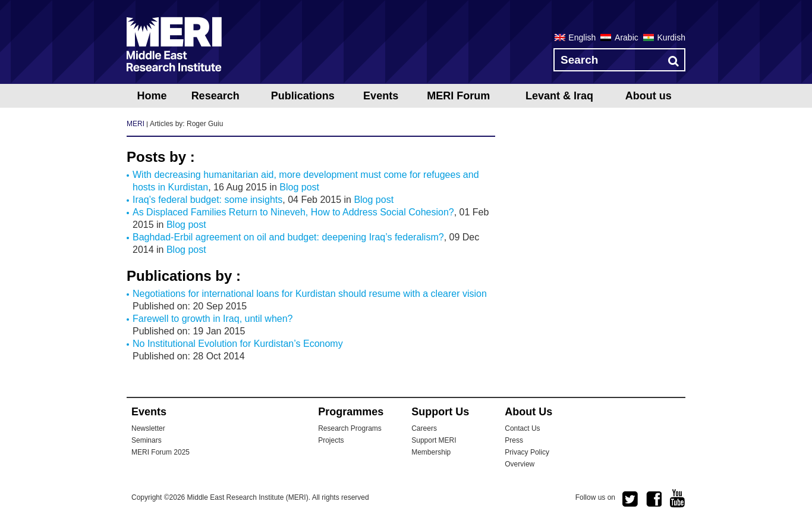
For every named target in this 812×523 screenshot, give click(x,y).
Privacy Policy (527, 452)
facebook (654, 499)
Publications (303, 96)
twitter (630, 499)
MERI (174, 44)
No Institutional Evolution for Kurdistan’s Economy (238, 344)
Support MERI (434, 440)
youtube (678, 498)
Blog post (299, 187)
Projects (331, 440)
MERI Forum (458, 96)
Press (514, 440)
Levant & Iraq (559, 96)
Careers (424, 428)
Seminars (147, 440)
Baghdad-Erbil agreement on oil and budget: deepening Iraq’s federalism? (288, 237)
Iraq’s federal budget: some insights (207, 200)
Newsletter (148, 428)
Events (381, 96)
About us (649, 96)
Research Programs (350, 428)
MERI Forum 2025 (160, 452)
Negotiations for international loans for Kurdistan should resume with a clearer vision (310, 294)
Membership (431, 452)
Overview (520, 464)
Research (215, 96)
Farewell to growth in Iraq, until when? (213, 319)
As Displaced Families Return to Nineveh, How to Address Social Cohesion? (293, 212)
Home (152, 96)
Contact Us (522, 428)
